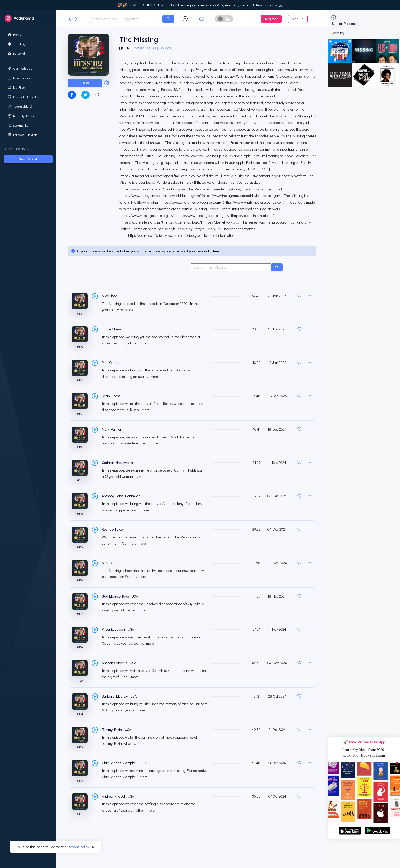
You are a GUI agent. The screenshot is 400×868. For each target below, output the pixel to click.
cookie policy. (80, 847)
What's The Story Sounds (153, 49)
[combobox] (126, 19)
